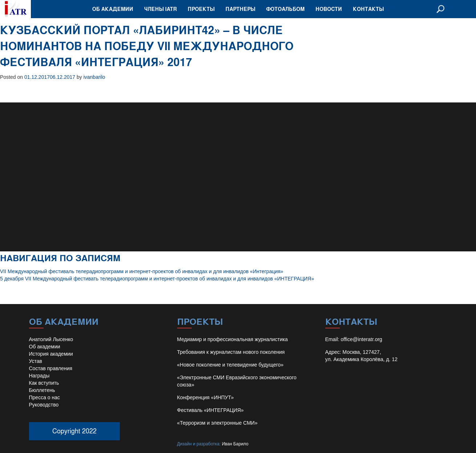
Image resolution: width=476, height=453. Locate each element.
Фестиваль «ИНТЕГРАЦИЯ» (211, 410)
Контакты (368, 9)
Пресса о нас (45, 397)
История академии (51, 354)
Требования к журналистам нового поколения (231, 352)
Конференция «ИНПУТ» (206, 397)
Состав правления (51, 368)
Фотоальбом (285, 9)
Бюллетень (42, 390)
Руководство (44, 405)
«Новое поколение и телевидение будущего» (230, 365)
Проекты (201, 9)
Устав (36, 361)
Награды (39, 376)
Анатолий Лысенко (51, 339)
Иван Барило (235, 444)
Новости (329, 9)
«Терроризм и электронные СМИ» (217, 423)
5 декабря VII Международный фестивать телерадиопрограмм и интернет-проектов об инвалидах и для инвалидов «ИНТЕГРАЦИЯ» (157, 279)
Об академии (113, 9)
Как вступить (44, 383)
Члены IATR (160, 9)
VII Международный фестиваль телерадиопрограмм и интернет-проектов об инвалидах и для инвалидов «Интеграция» (142, 271)
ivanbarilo (94, 77)
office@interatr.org (361, 339)
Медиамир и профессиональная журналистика (233, 339)
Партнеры (240, 9)
